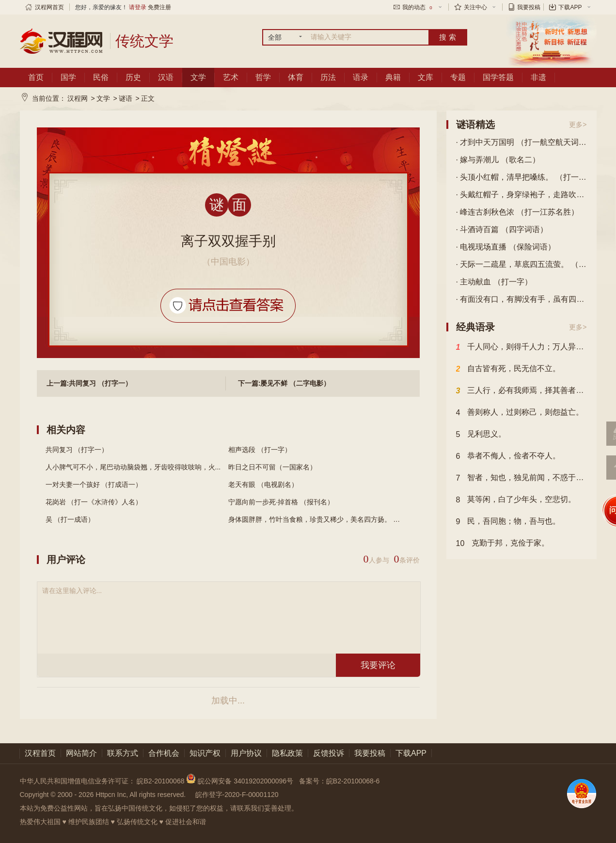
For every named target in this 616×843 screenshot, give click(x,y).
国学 (68, 77)
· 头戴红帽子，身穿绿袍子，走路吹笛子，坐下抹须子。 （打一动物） (521, 195)
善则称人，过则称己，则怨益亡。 (520, 413)
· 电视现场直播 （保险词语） (506, 247)
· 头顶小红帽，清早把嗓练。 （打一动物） (521, 177)
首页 (36, 77)
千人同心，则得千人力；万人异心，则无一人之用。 (521, 347)
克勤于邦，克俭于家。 (503, 544)
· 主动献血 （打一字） (494, 282)
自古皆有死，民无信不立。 (508, 369)
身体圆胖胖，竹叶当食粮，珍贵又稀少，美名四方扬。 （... (317, 519)
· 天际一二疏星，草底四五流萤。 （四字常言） (521, 264)
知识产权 (205, 753)
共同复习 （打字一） (77, 450)
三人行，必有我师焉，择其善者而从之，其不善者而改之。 (521, 391)
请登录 (138, 7)
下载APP (570, 7)
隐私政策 (287, 753)
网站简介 (81, 753)
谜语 (126, 98)
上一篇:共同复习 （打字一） (89, 383)
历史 (133, 77)
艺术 (231, 77)
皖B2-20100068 (160, 781)
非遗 (538, 77)
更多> (578, 125)
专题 (458, 77)
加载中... (228, 701)
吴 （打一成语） (70, 519)
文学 (198, 77)
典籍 (393, 77)
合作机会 (164, 753)
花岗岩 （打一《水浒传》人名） (94, 502)
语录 (361, 77)
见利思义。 (481, 435)
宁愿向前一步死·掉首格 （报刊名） (281, 502)
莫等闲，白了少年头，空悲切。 (516, 500)
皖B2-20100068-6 (353, 781)
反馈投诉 (329, 753)
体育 (296, 77)
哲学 (263, 77)
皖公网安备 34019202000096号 (241, 781)
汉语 (166, 77)
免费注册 (159, 7)
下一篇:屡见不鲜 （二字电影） (284, 383)
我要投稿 (529, 7)
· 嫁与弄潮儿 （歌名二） (498, 160)
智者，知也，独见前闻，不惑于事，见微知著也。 (521, 478)
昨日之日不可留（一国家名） (272, 467)
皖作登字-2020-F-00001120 (237, 795)
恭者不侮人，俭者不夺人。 (508, 456)
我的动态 (418, 7)
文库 (426, 77)
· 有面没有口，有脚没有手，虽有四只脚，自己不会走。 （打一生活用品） (521, 299)
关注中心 (475, 7)
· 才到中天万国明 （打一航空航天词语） (521, 142)
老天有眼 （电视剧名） (263, 484)
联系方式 (123, 753)
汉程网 (78, 98)
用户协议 (246, 753)
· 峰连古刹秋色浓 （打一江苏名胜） (517, 212)
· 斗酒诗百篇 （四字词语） (502, 229)
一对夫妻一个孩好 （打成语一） (94, 484)
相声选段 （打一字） (260, 450)
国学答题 (498, 77)
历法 (328, 77)
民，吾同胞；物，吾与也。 (508, 522)
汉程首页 (40, 753)
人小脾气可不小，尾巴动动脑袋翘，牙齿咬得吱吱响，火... (133, 467)
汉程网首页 (49, 7)
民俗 (101, 77)
